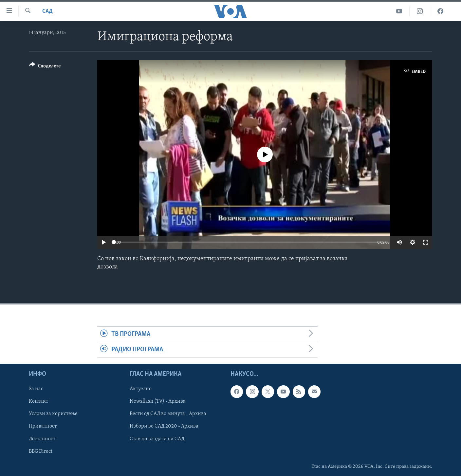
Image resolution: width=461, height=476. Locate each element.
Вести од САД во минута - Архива (168, 414)
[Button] (45, 67)
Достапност (42, 439)
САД (47, 11)
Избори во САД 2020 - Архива (164, 426)
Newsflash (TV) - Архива (158, 401)
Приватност (43, 426)
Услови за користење (53, 414)
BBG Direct (41, 451)
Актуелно (141, 389)
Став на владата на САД (157, 439)
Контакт (38, 401)
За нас (36, 389)
